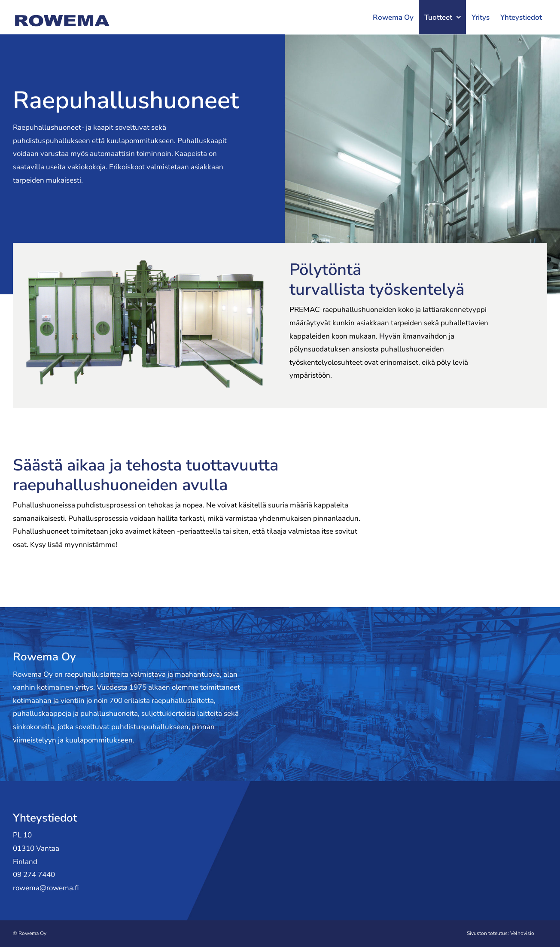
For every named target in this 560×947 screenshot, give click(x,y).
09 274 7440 (34, 875)
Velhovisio (522, 933)
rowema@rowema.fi (46, 888)
